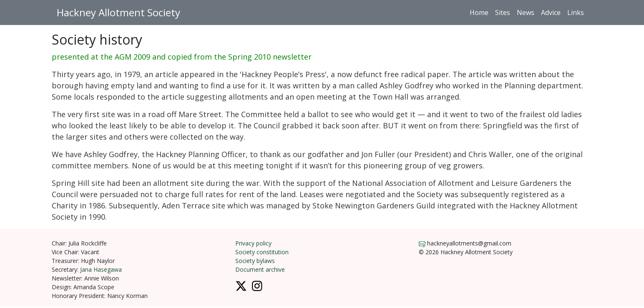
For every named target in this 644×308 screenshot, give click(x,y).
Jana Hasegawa (101, 269)
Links (576, 13)
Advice (551, 13)
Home (479, 13)
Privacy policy (253, 243)
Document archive (260, 269)
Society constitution (262, 252)
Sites (503, 13)
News (526, 13)
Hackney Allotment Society (118, 12)
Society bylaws (255, 261)
